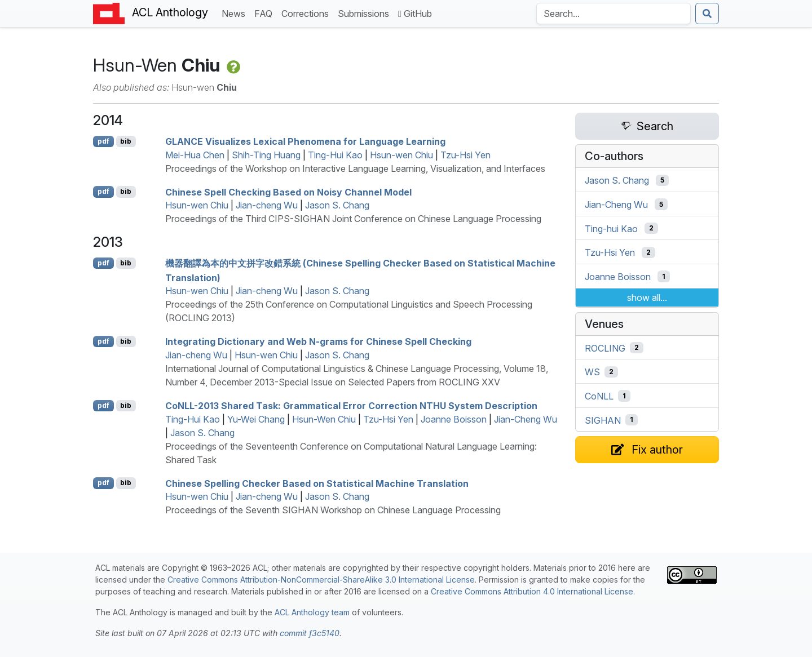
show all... (647, 298)
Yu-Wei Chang (256, 419)
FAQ (266, 13)
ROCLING (605, 348)
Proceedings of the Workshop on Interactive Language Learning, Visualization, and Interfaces (355, 168)
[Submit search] (707, 14)
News (236, 13)
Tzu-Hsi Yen (465, 155)
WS (592, 372)
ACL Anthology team (312, 612)
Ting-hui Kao (611, 228)
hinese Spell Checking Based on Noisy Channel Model (288, 192)
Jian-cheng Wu (267, 205)
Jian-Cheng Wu (526, 419)
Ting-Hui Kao (335, 155)
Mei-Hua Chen (195, 155)
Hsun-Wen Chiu (324, 419)
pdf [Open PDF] (103, 141)
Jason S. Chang (337, 205)
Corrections (307, 13)
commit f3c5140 (310, 633)
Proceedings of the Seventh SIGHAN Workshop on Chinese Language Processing (333, 510)
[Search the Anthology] (614, 14)
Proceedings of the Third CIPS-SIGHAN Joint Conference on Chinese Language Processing (353, 219)
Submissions (366, 13)
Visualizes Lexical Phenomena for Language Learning (305, 141)
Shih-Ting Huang (266, 155)
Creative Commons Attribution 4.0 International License (532, 591)
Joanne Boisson (454, 419)
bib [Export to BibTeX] (126, 141)
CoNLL (599, 396)
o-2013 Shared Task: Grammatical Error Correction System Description (351, 406)
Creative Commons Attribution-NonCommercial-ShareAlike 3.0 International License (321, 580)
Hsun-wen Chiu (401, 155)
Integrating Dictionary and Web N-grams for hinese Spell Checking (318, 341)
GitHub (415, 14)
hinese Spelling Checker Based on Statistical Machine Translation (317, 483)
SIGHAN (603, 420)
